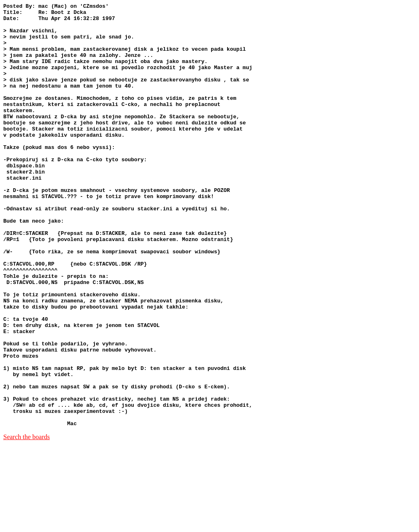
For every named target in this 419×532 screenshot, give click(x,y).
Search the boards (27, 522)
